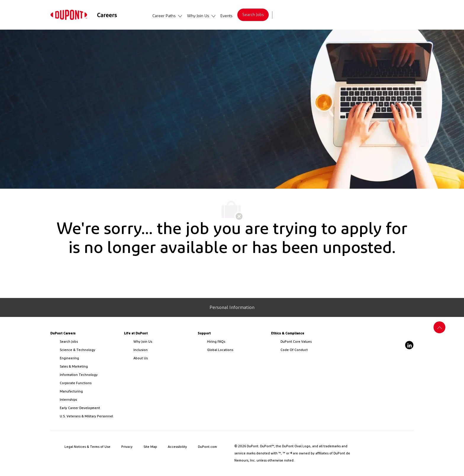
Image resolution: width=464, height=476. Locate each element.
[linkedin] (409, 345)
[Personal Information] (232, 307)
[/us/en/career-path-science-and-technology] (90, 350)
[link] (69, 15)
